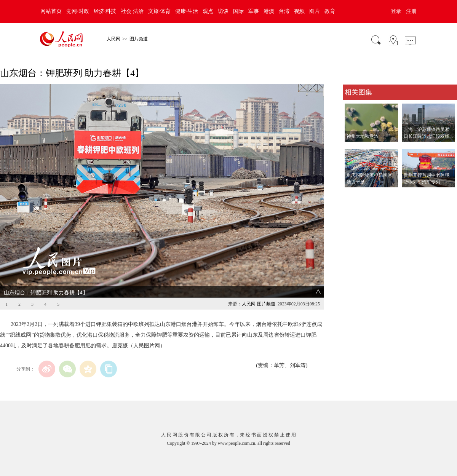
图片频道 (139, 39)
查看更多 (353, 195)
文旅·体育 (160, 11)
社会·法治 (132, 11)
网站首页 (51, 11)
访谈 (223, 11)
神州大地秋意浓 (363, 136)
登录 (396, 11)
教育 (330, 11)
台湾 (284, 11)
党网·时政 (78, 11)
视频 (299, 11)
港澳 (269, 11)
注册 (411, 11)
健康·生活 (187, 11)
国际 (238, 11)
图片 (315, 11)
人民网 (113, 39)
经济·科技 (105, 11)
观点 (208, 11)
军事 (254, 11)
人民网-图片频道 (259, 304)
